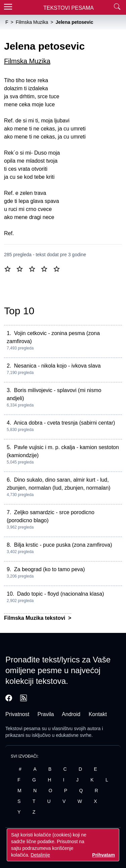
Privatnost (17, 714)
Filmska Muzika (27, 61)
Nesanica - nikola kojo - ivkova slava (57, 366)
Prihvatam (103, 855)
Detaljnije (40, 855)
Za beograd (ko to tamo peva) (50, 569)
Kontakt (98, 714)
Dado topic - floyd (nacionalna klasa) (61, 594)
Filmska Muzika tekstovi (35, 618)
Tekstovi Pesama (69, 8)
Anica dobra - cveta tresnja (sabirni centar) (64, 423)
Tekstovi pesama (23, 728)
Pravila (46, 714)
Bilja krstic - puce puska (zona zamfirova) (63, 545)
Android (71, 714)
